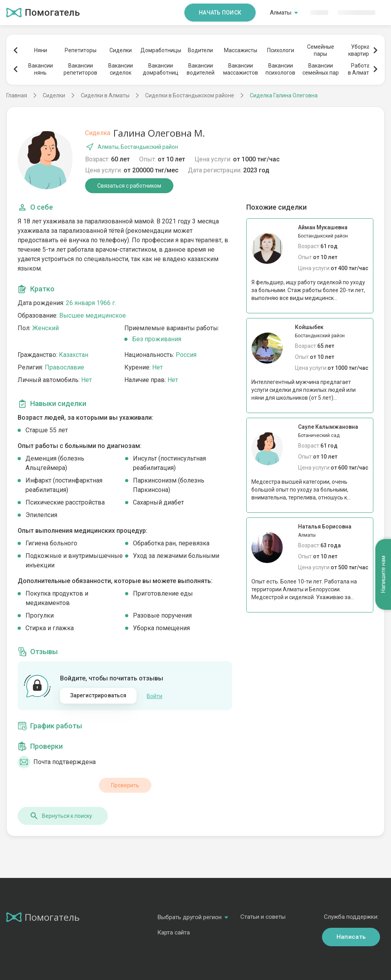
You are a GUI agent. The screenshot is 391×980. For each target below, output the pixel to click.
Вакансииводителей (201, 69)
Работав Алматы (360, 69)
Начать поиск (220, 13)
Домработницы (160, 50)
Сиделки (121, 50)
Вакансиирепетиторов (80, 69)
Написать (351, 936)
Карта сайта (174, 932)
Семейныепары (321, 50)
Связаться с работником (129, 186)
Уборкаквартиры (361, 50)
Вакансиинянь (41, 69)
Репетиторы (81, 50)
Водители (200, 50)
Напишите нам (383, 553)
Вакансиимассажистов (241, 69)
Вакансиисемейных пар (321, 69)
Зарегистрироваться (98, 695)
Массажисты (241, 50)
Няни (41, 50)
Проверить (125, 785)
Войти (155, 696)
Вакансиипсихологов (280, 69)
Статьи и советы (263, 916)
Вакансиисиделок (121, 69)
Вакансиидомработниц (161, 69)
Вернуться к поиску (61, 815)
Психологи (281, 50)
